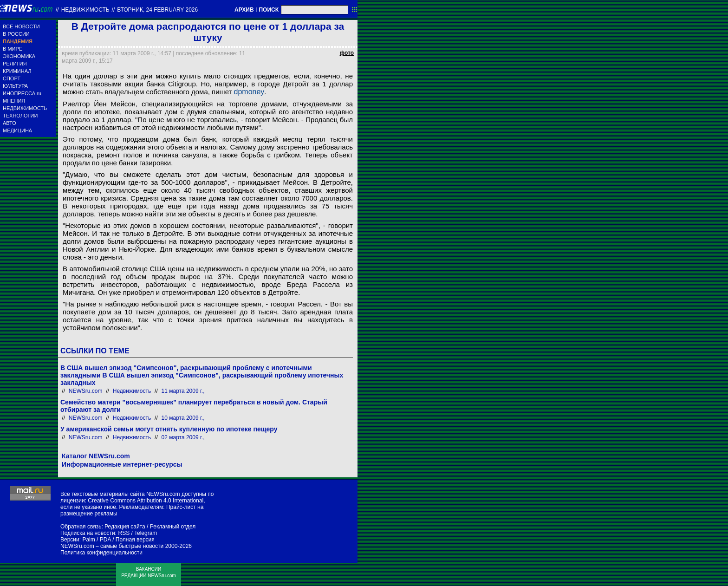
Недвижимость (85, 10)
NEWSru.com (86, 391)
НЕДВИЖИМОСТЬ (25, 108)
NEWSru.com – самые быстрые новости (112, 546)
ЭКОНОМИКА (19, 56)
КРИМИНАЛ (17, 71)
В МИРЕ (13, 49)
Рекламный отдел (173, 527)
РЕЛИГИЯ (15, 64)
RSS (124, 533)
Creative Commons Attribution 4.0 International (146, 501)
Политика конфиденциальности (101, 553)
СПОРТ (12, 78)
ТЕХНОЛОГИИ (20, 116)
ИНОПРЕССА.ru (22, 93)
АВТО (10, 123)
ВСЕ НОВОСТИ (21, 26)
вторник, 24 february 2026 (157, 10)
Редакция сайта (125, 527)
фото (347, 53)
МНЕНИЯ (14, 101)
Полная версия (135, 540)
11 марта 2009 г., (183, 391)
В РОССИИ (16, 34)
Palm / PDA (96, 540)
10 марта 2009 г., (183, 418)
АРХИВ (244, 10)
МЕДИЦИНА (17, 130)
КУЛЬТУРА (15, 86)
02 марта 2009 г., (183, 437)
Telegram (146, 533)
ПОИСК (269, 10)
